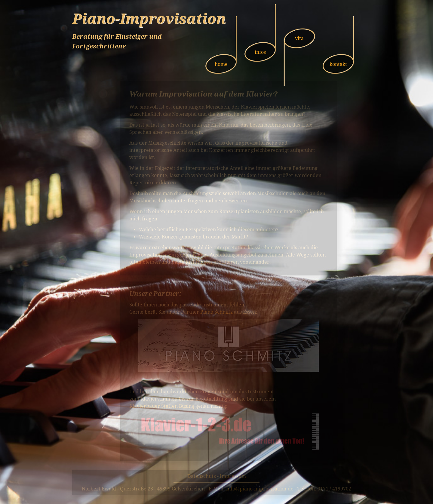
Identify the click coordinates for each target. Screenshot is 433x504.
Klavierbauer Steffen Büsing (162, 406)
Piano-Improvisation (149, 19)
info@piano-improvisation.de (260, 489)
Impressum (233, 476)
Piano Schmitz (216, 312)
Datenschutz (202, 476)
